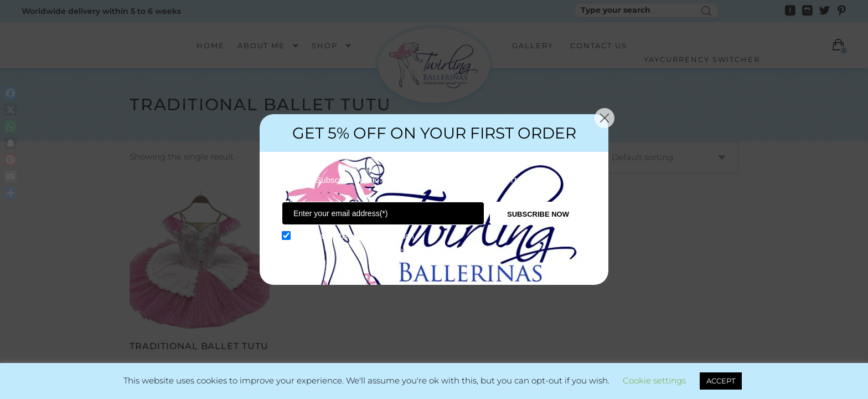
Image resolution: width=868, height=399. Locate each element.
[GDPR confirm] (286, 236)
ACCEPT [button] (721, 381)
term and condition (382, 236)
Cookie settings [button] (654, 380)
